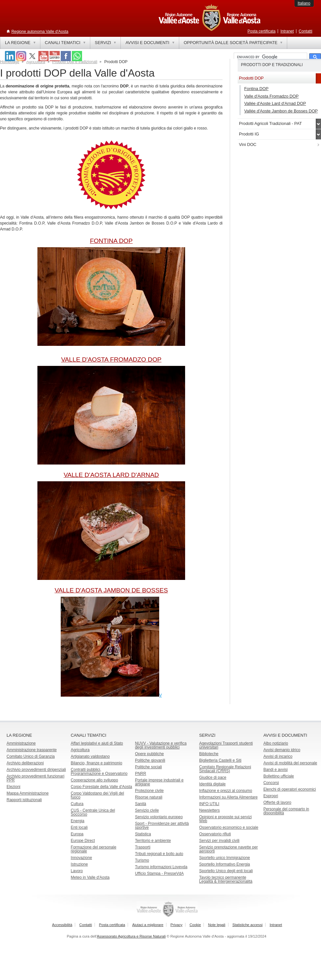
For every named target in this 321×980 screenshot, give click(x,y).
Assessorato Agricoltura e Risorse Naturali (131, 936)
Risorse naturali (149, 797)
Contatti (305, 31)
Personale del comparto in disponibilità (286, 811)
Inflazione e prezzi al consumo (226, 791)
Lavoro (77, 871)
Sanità (140, 804)
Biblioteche (209, 754)
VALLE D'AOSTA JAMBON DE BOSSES (111, 590)
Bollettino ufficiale (278, 776)
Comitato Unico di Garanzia (31, 756)
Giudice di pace (213, 777)
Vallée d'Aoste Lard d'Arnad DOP (275, 103)
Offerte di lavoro (277, 802)
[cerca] (270, 57)
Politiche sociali (148, 767)
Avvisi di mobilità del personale (290, 763)
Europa (77, 834)
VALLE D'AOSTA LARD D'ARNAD (111, 475)
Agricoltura (36, 62)
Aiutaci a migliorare (148, 925)
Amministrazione (21, 743)
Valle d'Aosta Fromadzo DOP (271, 96)
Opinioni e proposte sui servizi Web (225, 819)
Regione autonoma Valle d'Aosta (40, 32)
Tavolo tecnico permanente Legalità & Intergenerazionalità (226, 879)
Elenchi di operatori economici (289, 789)
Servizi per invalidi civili (219, 841)
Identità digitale (213, 784)
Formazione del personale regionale (94, 849)
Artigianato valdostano (90, 756)
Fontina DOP (256, 89)
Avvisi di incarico (278, 756)
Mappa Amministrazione (28, 793)
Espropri (271, 796)
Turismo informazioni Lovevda (161, 867)
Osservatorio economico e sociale (229, 827)
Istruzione (79, 864)
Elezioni (13, 787)
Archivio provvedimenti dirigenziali (36, 770)
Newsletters (210, 810)
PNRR (140, 774)
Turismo (142, 860)
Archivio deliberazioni (25, 763)
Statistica (143, 834)
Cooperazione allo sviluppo (95, 780)
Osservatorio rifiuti (215, 834)
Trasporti (143, 847)
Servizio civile (147, 810)
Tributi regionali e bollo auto (159, 854)
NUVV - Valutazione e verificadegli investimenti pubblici (161, 745)
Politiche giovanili (150, 760)
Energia (78, 821)
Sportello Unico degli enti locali (226, 871)
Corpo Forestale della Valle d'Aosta (102, 787)
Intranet (287, 31)
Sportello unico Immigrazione (225, 858)
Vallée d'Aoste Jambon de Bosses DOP (281, 111)
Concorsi (271, 783)
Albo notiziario (276, 743)
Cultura (77, 804)
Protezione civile (149, 791)
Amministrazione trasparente (32, 750)
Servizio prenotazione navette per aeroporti (229, 849)
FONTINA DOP (111, 241)
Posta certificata (261, 31)
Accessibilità (62, 925)
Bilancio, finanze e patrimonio (97, 763)
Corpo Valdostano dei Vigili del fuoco (97, 795)
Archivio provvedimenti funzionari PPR (35, 778)
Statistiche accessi (247, 925)
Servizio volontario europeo (159, 817)
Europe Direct (83, 841)
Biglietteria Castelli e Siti (220, 760)
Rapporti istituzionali (24, 800)
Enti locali (79, 827)
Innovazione (82, 858)
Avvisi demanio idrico (282, 750)
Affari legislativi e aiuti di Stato (97, 743)
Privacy (176, 925)
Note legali (217, 925)
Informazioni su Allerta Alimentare (228, 797)
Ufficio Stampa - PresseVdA (159, 873)
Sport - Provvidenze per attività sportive (162, 825)
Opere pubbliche (149, 754)
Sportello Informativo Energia (225, 864)
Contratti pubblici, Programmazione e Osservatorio (99, 772)
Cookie (195, 925)
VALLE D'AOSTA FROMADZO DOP (111, 359)
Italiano (304, 3)
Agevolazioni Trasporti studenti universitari (226, 745)
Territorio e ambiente (153, 841)
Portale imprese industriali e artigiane (159, 782)
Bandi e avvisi (275, 770)
